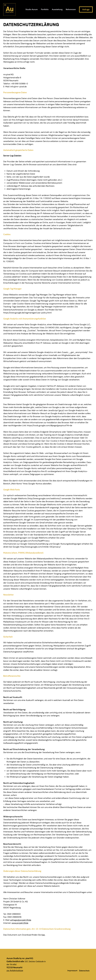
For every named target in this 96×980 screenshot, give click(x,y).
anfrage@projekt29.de (21, 920)
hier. (43, 935)
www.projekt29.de (20, 923)
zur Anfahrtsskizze (15, 970)
